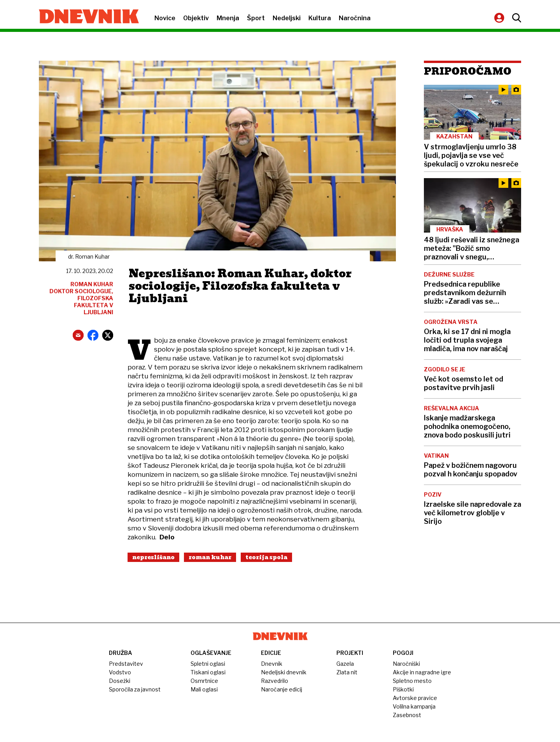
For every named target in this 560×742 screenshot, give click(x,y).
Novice (165, 18)
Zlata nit (347, 672)
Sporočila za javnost (135, 689)
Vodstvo (120, 672)
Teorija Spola (266, 557)
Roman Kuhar (210, 557)
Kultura (320, 18)
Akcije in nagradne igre (422, 672)
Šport (256, 18)
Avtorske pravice (415, 698)
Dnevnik (272, 664)
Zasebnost (407, 715)
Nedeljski (287, 18)
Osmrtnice (204, 681)
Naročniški (406, 664)
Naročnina (355, 18)
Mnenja (228, 18)
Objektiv (196, 18)
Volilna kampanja (414, 706)
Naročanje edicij (282, 689)
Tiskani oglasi (208, 672)
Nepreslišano (153, 557)
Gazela (345, 664)
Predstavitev (126, 664)
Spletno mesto (412, 681)
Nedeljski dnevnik (284, 672)
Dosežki (120, 681)
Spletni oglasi (208, 664)
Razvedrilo (275, 681)
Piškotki (403, 689)
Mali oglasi (204, 689)
